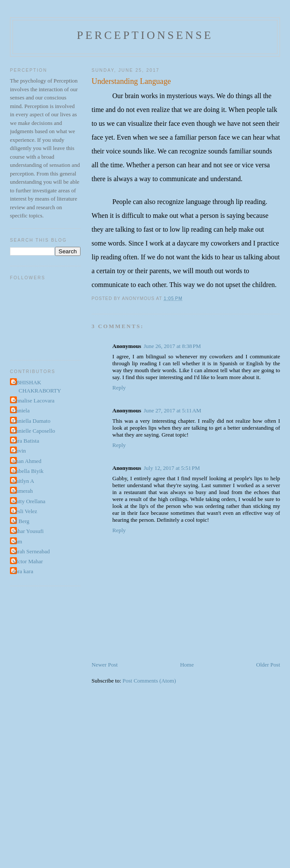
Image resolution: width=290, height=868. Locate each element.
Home (187, 665)
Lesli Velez (25, 511)
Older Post (268, 665)
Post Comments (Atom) (149, 681)
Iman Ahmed (27, 461)
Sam (17, 541)
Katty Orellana (29, 501)
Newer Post (105, 665)
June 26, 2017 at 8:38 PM (172, 346)
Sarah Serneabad (31, 551)
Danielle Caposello (34, 431)
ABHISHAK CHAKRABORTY (37, 387)
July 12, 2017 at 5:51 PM (172, 468)
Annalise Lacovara (33, 400)
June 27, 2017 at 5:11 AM (172, 410)
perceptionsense (145, 35)
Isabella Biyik (28, 471)
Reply (119, 388)
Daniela (21, 410)
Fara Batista (26, 441)
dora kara (23, 571)
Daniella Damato (31, 421)
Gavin (19, 451)
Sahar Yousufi (28, 531)
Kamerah (23, 491)
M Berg (21, 521)
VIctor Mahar (27, 561)
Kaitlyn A (23, 481)
